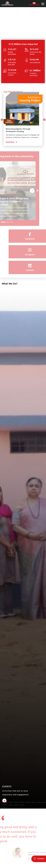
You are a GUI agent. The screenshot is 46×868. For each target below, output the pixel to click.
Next (44, 120)
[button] (5, 802)
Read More (30, 191)
